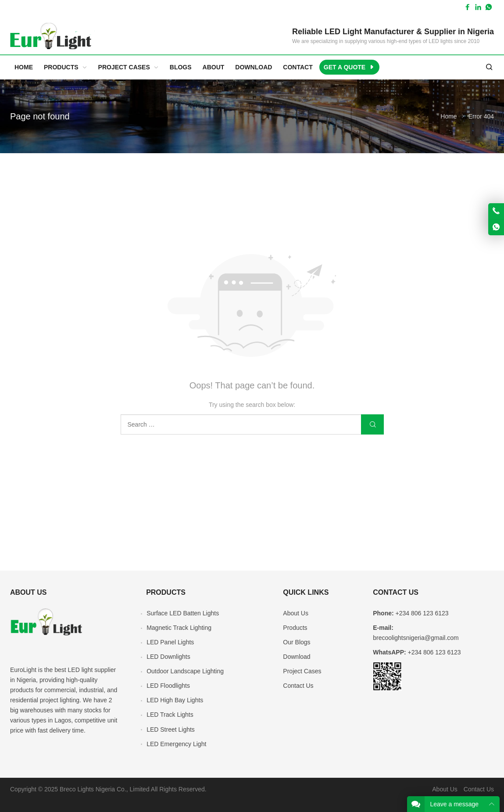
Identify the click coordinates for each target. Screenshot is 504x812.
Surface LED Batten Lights (183, 613)
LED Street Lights (171, 729)
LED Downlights (168, 657)
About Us (296, 613)
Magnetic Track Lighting (179, 628)
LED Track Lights (170, 715)
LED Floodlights (168, 686)
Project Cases (302, 671)
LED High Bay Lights (175, 700)
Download (297, 657)
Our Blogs (297, 642)
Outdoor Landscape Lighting (185, 671)
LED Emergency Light (176, 744)
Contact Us (298, 686)
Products (295, 628)
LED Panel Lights (170, 642)
